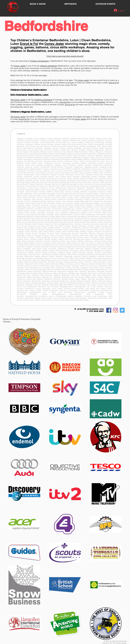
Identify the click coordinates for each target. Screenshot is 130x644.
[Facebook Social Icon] (109, 310)
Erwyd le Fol (29, 44)
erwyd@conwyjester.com (91, 309)
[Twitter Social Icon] (122, 310)
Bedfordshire (46, 26)
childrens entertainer (48, 66)
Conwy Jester (54, 44)
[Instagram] (115, 310)
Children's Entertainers (39, 61)
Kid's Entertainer (19, 95)
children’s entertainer (97, 102)
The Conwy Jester (18, 100)
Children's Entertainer (33, 40)
